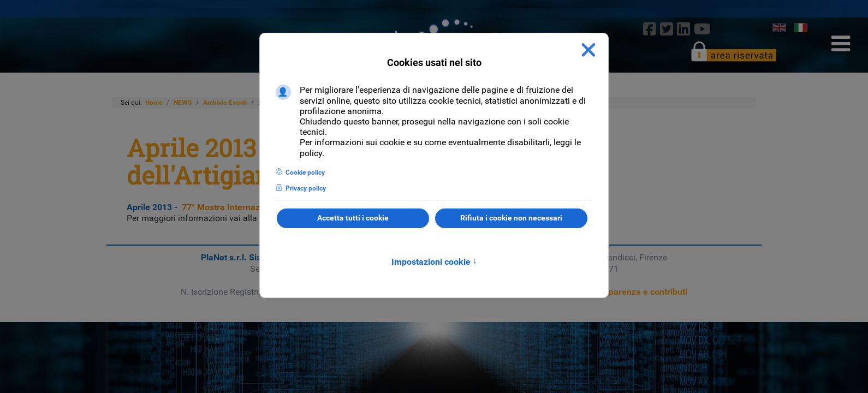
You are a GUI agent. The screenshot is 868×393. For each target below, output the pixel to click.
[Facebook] (649, 29)
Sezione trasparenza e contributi (623, 292)
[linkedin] (683, 29)
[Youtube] (703, 29)
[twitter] (666, 29)
